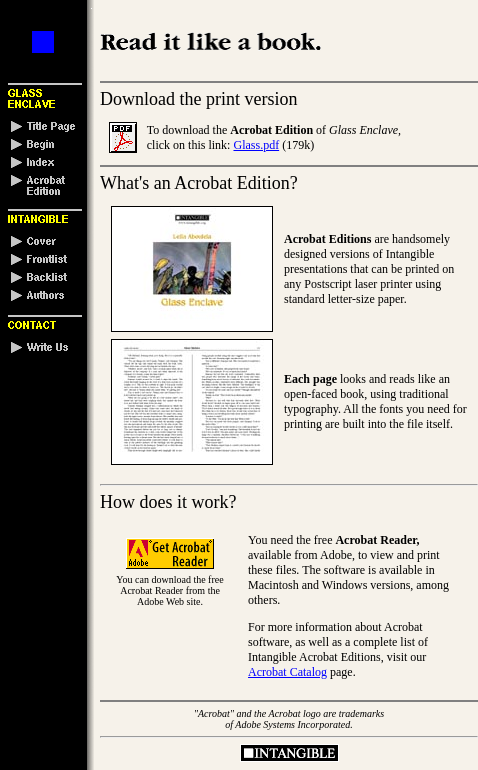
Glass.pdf (256, 145)
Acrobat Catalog (287, 672)
